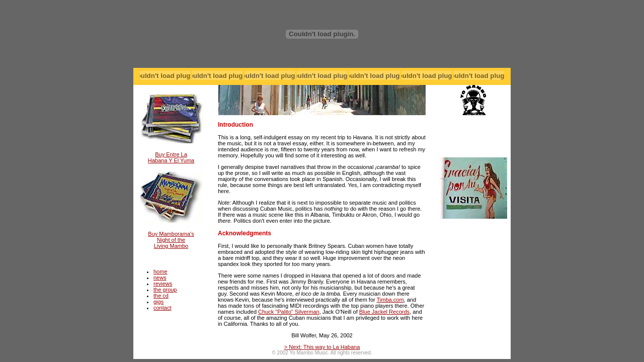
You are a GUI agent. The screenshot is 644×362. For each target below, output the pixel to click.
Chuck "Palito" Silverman (289, 312)
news (160, 278)
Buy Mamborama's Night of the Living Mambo (171, 240)
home (160, 271)
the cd (161, 296)
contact (162, 308)
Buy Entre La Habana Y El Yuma (171, 157)
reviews (163, 284)
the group (165, 290)
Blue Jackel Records (384, 312)
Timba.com (390, 300)
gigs (158, 302)
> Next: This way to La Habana (322, 347)
